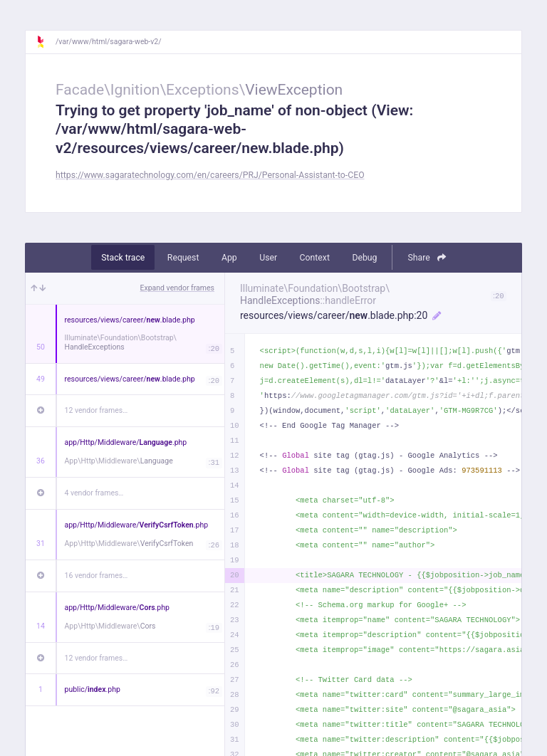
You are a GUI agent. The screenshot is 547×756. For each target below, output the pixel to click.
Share (426, 258)
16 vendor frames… (97, 576)
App (229, 258)
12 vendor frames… (97, 410)
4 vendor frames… (94, 493)
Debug (364, 258)
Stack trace (123, 258)
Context (315, 258)
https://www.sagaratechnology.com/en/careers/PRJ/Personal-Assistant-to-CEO (210, 175)
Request (183, 258)
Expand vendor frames (177, 288)
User (268, 258)
